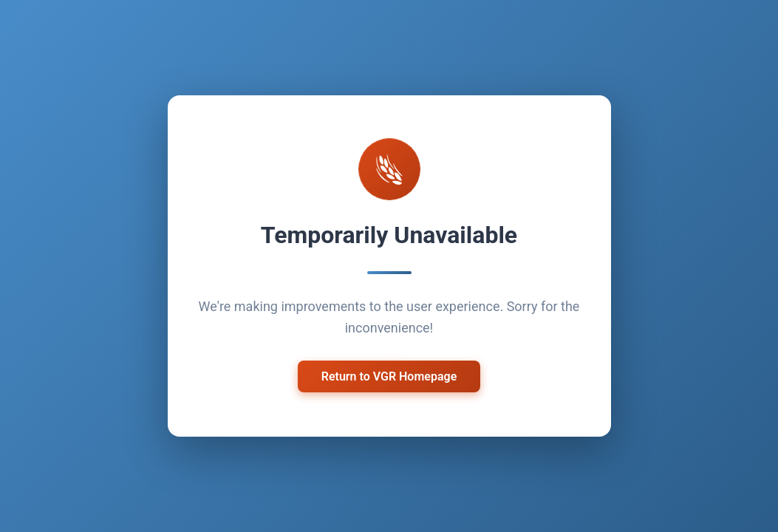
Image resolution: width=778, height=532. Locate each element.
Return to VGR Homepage (389, 374)
